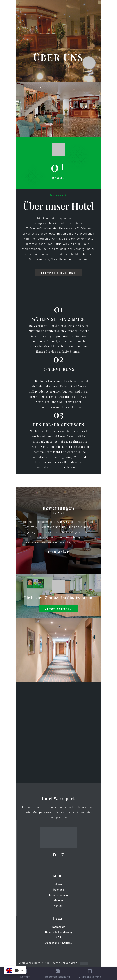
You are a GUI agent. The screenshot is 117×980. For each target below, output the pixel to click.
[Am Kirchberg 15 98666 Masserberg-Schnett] (59, 733)
